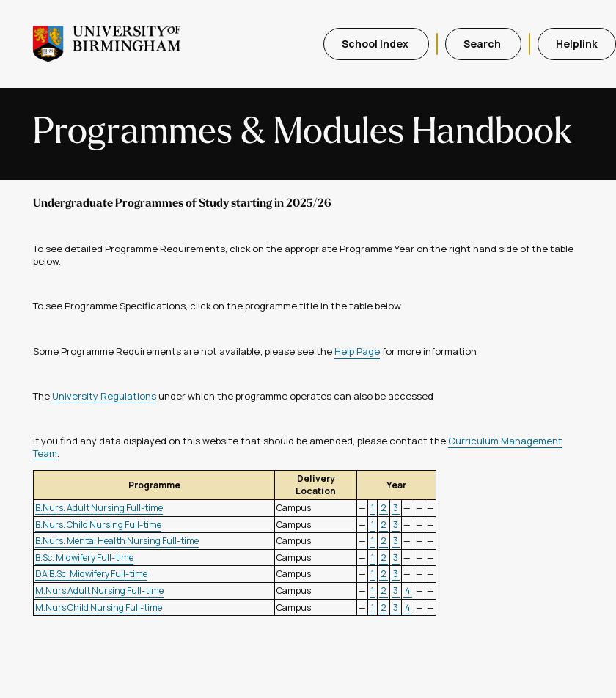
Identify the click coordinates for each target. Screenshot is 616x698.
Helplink (577, 44)
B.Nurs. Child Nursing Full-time (98, 525)
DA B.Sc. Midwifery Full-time (91, 574)
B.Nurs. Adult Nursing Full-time (99, 508)
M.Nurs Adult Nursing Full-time (99, 591)
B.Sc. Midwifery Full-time (84, 558)
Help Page (357, 351)
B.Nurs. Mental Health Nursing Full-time (117, 541)
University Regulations (104, 396)
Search (483, 44)
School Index (376, 44)
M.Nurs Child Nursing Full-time (99, 607)
